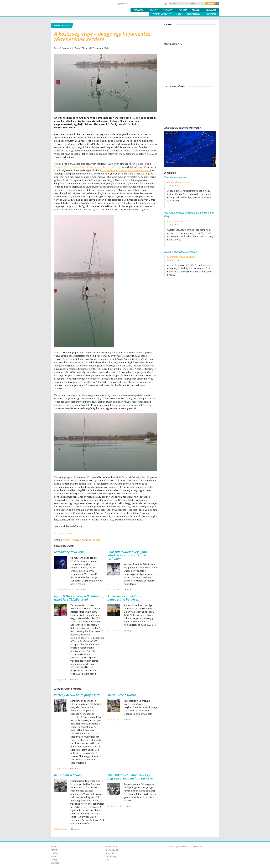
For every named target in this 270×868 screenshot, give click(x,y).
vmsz (74, 540)
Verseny (153, 10)
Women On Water (162, 14)
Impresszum (111, 847)
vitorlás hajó (94, 540)
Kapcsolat (110, 853)
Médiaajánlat (112, 850)
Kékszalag (211, 14)
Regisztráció (123, 4)
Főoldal (139, 10)
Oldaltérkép (111, 856)
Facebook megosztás (65, 533)
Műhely (196, 10)
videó (179, 14)
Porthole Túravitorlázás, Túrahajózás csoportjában (81, 167)
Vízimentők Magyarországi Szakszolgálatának (126, 170)
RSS (107, 860)
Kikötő (183, 10)
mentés (67, 540)
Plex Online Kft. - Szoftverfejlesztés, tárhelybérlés (211, 850)
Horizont (168, 10)
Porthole (74, 8)
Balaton (82, 540)
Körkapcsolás (194, 14)
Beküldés (211, 10)
